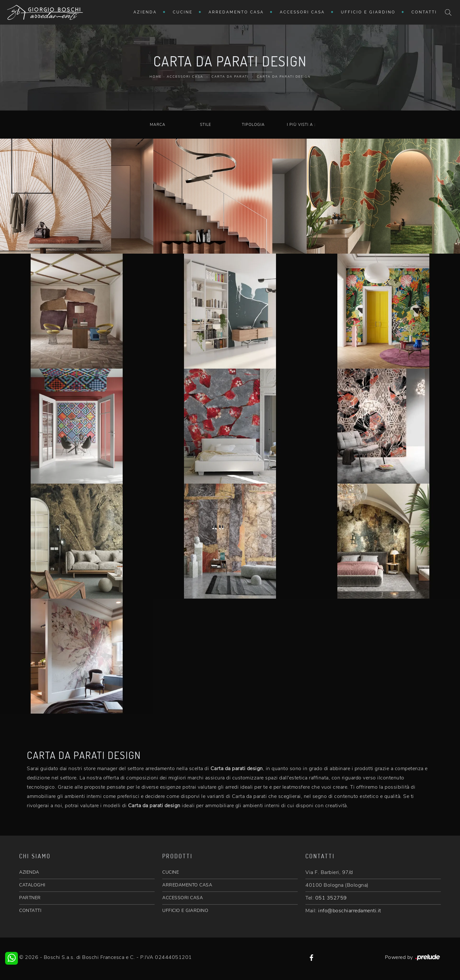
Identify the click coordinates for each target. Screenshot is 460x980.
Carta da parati (230, 77)
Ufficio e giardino (368, 12)
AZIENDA (29, 872)
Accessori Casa (302, 12)
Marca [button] (158, 125)
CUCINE (171, 872)
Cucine (183, 12)
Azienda (145, 12)
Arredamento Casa (236, 12)
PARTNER (30, 898)
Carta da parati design (284, 77)
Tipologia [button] (253, 125)
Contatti (424, 12)
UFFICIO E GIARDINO (185, 911)
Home (156, 77)
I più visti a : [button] (301, 125)
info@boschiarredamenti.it (350, 911)
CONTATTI (30, 911)
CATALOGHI (32, 885)
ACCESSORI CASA (183, 898)
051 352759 (331, 898)
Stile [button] (206, 125)
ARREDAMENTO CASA (187, 885)
